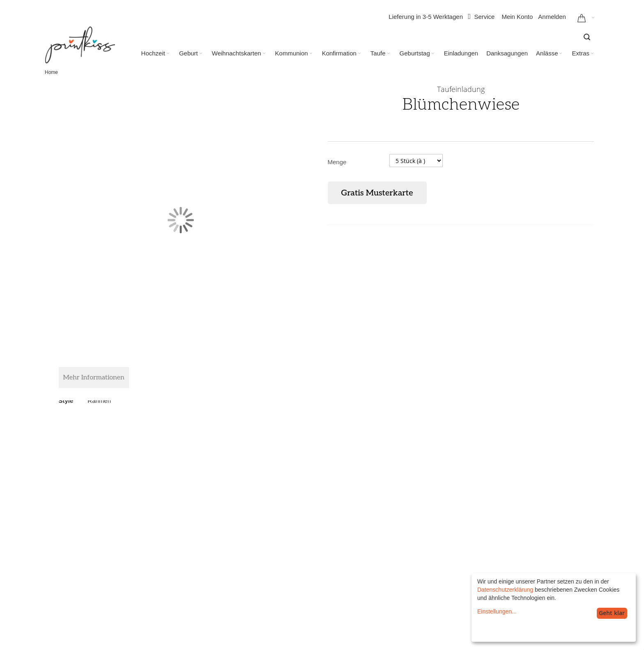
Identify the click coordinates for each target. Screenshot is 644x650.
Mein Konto (517, 17)
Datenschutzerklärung (505, 590)
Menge (337, 162)
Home (51, 72)
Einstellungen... (497, 611)
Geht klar (612, 613)
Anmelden (552, 17)
